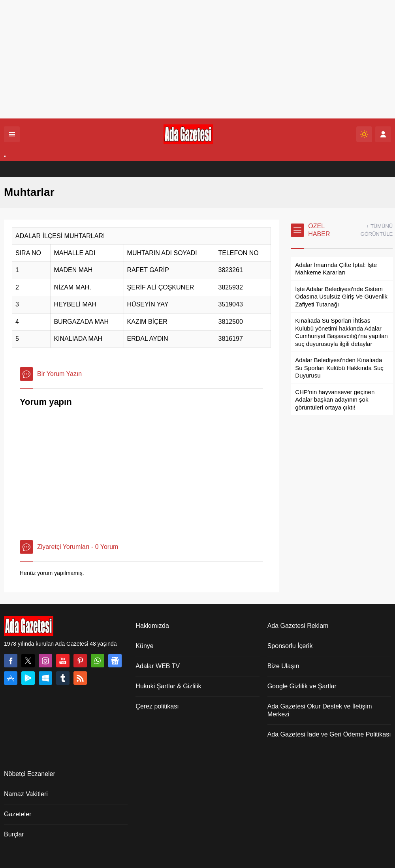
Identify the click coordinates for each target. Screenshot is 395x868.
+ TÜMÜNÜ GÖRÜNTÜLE (377, 230)
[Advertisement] (197, 59)
